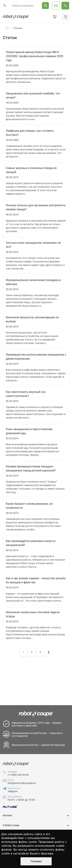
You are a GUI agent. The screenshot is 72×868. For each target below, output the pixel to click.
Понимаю (36, 861)
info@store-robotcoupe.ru (22, 783)
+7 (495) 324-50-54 (18, 775)
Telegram (13, 791)
